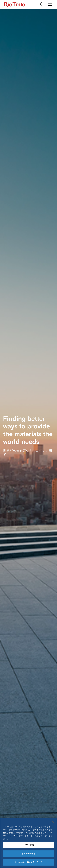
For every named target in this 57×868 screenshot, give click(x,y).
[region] (28, 843)
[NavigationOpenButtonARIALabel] (50, 5)
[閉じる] (53, 822)
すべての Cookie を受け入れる (28, 862)
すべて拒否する (29, 854)
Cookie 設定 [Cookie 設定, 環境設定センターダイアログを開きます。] (28, 845)
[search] (42, 5)
